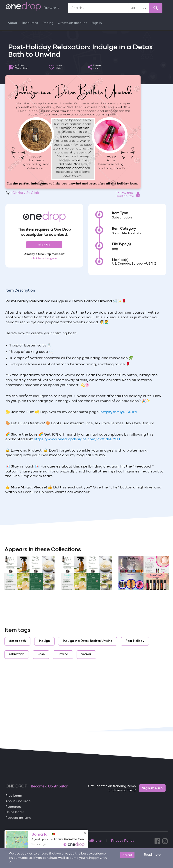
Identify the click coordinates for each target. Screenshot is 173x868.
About (13, 23)
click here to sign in (44, 259)
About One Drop (18, 801)
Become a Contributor (49, 787)
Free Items (14, 796)
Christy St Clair (26, 193)
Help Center (15, 812)
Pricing (48, 23)
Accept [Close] (127, 855)
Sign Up (44, 245)
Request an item (18, 818)
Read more (152, 855)
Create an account (72, 23)
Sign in (97, 23)
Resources (30, 23)
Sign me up (152, 788)
